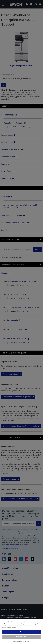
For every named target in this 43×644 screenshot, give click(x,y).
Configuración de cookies (22, 641)
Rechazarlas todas (22, 637)
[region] (21, 631)
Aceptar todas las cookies (21, 632)
